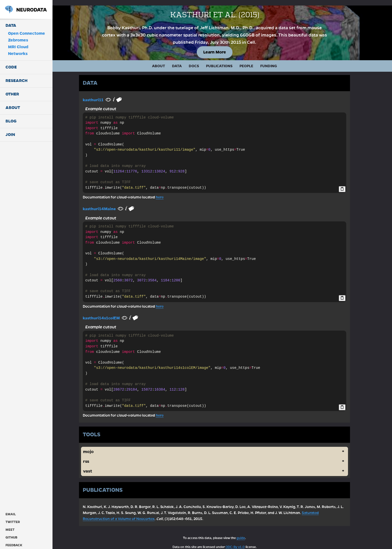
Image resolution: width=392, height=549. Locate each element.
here (167, 192)
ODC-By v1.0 (243, 541)
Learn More (222, 46)
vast (95, 466)
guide (248, 532)
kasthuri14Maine (107, 203)
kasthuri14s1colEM (109, 312)
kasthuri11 (101, 94)
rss (94, 456)
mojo (96, 446)
